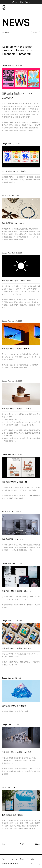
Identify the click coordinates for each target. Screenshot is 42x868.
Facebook (8, 54)
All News (5, 33)
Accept (27, 2)
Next (38, 844)
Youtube (31, 859)
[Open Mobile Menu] (39, 7)
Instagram (25, 54)
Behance (23, 859)
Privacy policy (35, 864)
